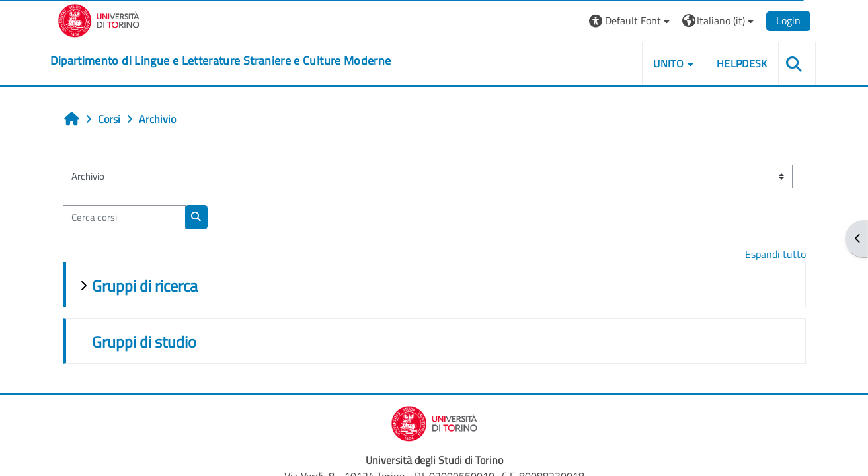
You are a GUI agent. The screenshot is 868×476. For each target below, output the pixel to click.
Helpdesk (742, 63)
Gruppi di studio (144, 342)
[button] (631, 21)
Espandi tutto (775, 254)
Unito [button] (668, 63)
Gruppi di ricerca (145, 286)
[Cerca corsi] (124, 217)
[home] (221, 61)
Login (788, 20)
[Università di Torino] (99, 19)
